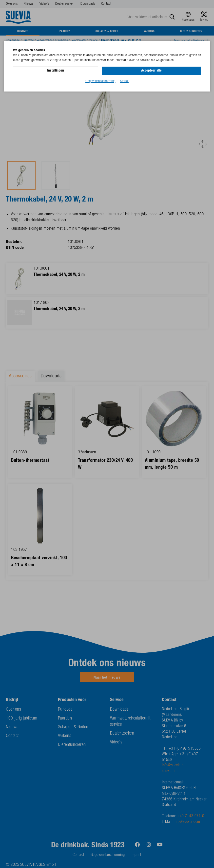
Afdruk (124, 81)
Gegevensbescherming (100, 81)
